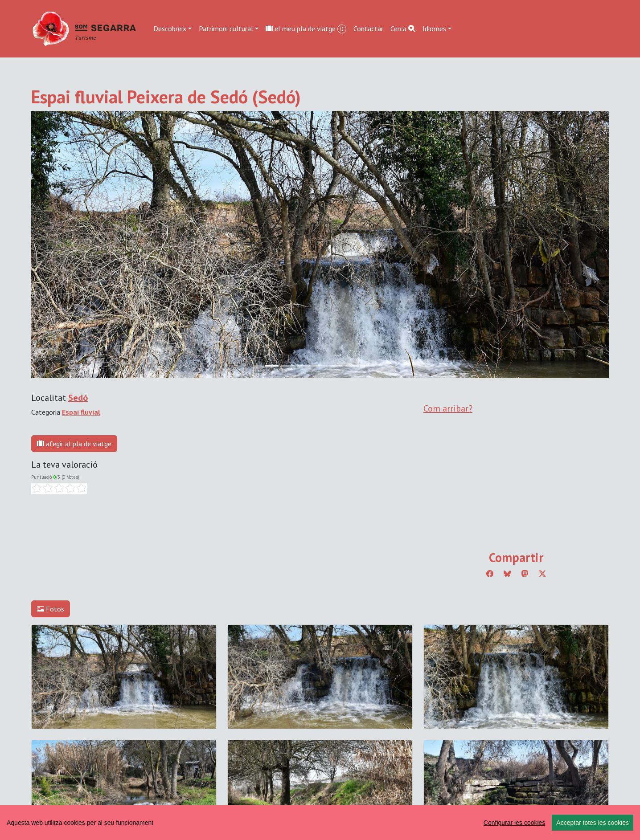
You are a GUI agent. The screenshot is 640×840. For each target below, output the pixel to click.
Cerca (403, 29)
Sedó (78, 398)
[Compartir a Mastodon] (525, 574)
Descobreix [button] (170, 29)
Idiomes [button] (434, 29)
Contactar (368, 29)
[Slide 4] (336, 366)
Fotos (51, 609)
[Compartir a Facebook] (490, 574)
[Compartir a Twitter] (542, 574)
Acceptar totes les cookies (593, 823)
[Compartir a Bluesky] (507, 574)
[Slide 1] (288, 366)
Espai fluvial (81, 412)
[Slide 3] (320, 366)
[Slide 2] (304, 366)
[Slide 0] (272, 366)
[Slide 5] (352, 366)
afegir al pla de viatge (74, 444)
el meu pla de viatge (306, 29)
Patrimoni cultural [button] (226, 29)
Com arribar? (448, 408)
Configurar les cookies (515, 823)
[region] (320, 823)
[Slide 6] (368, 366)
